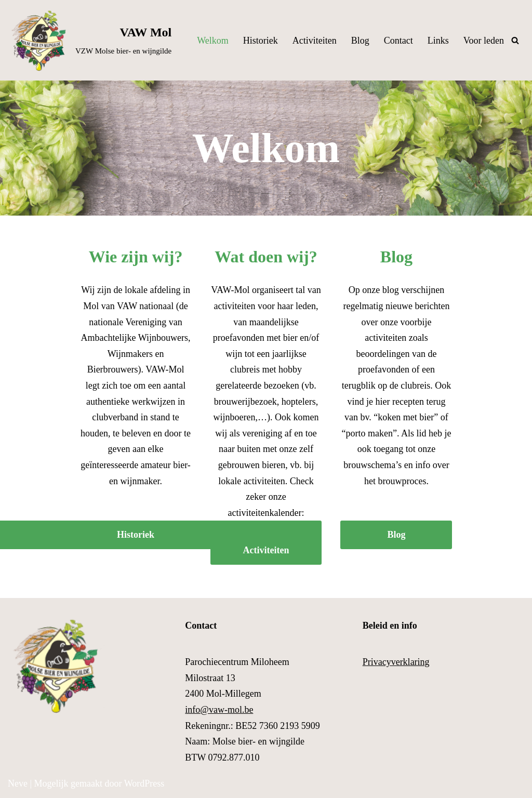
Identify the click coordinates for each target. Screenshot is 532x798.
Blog (360, 41)
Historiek (261, 41)
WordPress (144, 783)
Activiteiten (315, 41)
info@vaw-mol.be (219, 710)
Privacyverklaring (396, 662)
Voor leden (484, 41)
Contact (398, 41)
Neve (18, 783)
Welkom (213, 41)
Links (438, 41)
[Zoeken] (515, 40)
